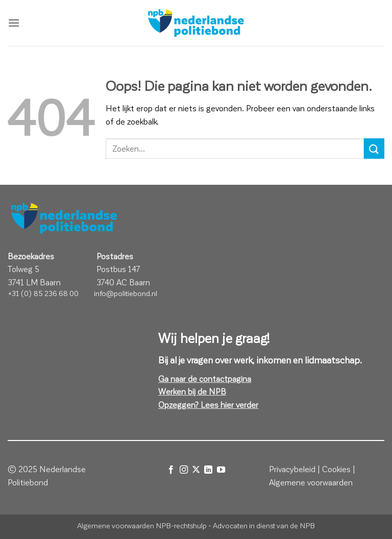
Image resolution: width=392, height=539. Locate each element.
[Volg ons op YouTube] (221, 470)
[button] (14, 23)
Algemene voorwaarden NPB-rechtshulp (142, 525)
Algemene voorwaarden (311, 482)
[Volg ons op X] (196, 470)
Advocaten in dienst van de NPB (264, 525)
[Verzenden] (374, 148)
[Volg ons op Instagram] (183, 470)
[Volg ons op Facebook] (171, 470)
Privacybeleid (292, 469)
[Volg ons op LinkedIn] (208, 470)
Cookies (336, 469)
